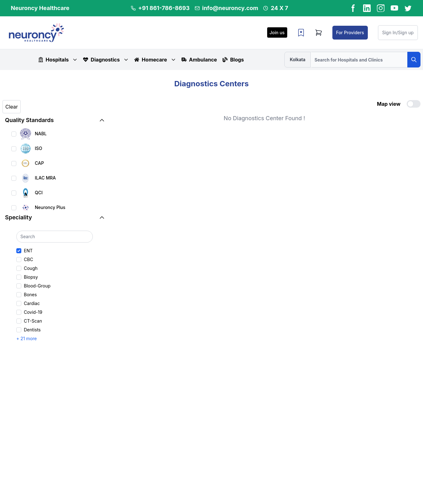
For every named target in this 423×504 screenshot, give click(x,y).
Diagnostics (106, 60)
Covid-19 (33, 312)
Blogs (233, 60)
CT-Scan (33, 321)
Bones (30, 295)
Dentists (32, 330)
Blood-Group (37, 286)
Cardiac (32, 303)
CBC (29, 259)
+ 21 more (26, 338)
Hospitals (58, 60)
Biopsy (31, 277)
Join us (277, 32)
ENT (28, 251)
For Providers (350, 32)
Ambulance (199, 60)
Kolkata (298, 59)
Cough (31, 268)
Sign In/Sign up (398, 32)
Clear (12, 107)
